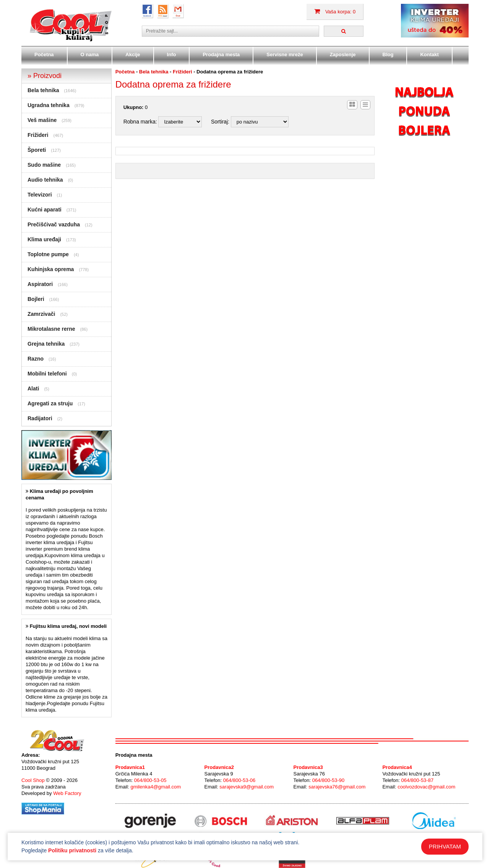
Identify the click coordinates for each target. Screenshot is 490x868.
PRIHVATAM (445, 846)
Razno (36, 359)
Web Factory (67, 793)
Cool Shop (33, 780)
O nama (90, 54)
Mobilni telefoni (47, 374)
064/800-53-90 (329, 780)
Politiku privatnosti (72, 850)
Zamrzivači (41, 314)
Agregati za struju (50, 403)
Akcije (133, 54)
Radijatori (40, 418)
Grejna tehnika (46, 344)
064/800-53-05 (150, 780)
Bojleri (36, 299)
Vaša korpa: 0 (335, 12)
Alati (33, 388)
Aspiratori (40, 284)
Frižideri (38, 135)
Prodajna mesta (221, 54)
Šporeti (37, 150)
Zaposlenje (343, 54)
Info (172, 54)
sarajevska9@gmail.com (247, 787)
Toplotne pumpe (48, 254)
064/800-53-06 (239, 780)
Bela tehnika (43, 90)
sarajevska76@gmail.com (337, 787)
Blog (388, 54)
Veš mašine (42, 120)
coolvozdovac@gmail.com (426, 787)
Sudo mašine (44, 165)
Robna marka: (140, 122)
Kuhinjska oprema (51, 269)
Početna (44, 54)
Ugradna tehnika (49, 105)
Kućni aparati (45, 210)
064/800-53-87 (418, 780)
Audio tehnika (45, 180)
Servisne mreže (285, 54)
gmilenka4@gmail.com (156, 787)
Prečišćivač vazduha (54, 224)
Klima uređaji (44, 239)
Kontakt (429, 54)
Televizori (40, 195)
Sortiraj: (220, 122)
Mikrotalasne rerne (51, 329)
